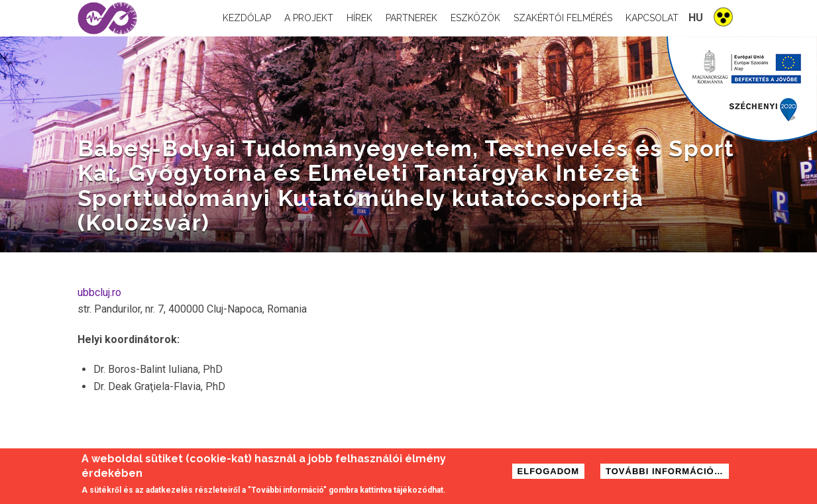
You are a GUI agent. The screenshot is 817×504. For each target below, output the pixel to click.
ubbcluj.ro (99, 292)
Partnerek (411, 18)
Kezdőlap (247, 18)
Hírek (359, 18)
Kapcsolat (652, 18)
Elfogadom (549, 472)
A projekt (309, 18)
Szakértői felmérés (563, 18)
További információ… (665, 472)
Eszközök (475, 18)
